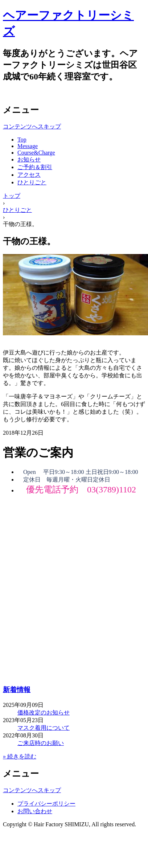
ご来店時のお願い (41, 743)
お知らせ (29, 159)
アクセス (29, 175)
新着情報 (17, 690)
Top (22, 140)
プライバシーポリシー (46, 804)
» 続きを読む (20, 756)
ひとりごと (32, 182)
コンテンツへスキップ (32, 126)
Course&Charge (36, 153)
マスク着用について (44, 728)
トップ (12, 196)
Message (28, 146)
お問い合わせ (35, 811)
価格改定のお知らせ (44, 713)
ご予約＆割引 (35, 167)
